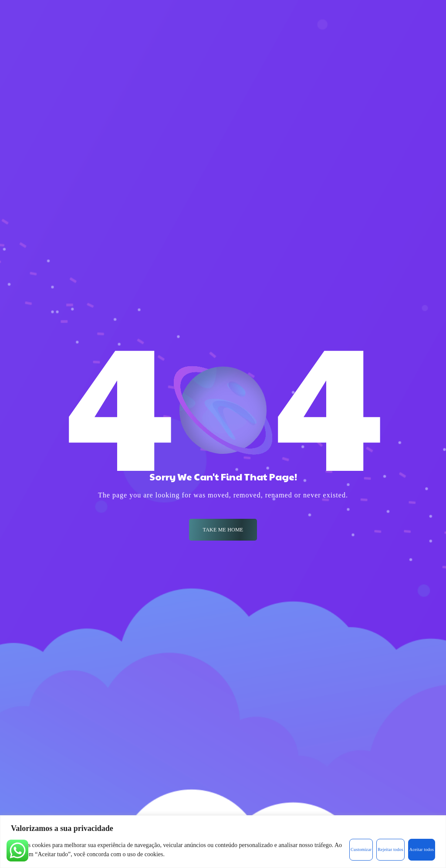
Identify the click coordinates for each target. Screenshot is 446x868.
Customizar (361, 849)
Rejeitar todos (390, 849)
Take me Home (223, 530)
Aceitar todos (422, 849)
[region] (223, 842)
